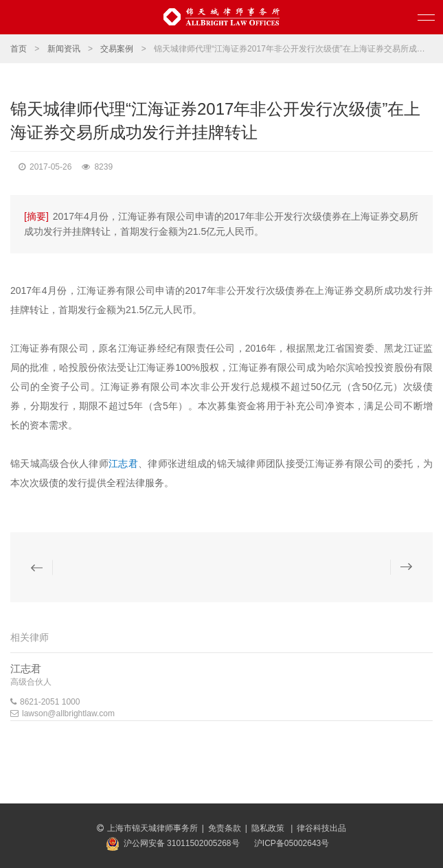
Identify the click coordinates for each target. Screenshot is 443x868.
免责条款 (225, 828)
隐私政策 (269, 828)
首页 (19, 49)
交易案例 (117, 49)
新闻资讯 (64, 49)
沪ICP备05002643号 (292, 843)
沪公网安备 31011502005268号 (182, 843)
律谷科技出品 (321, 828)
